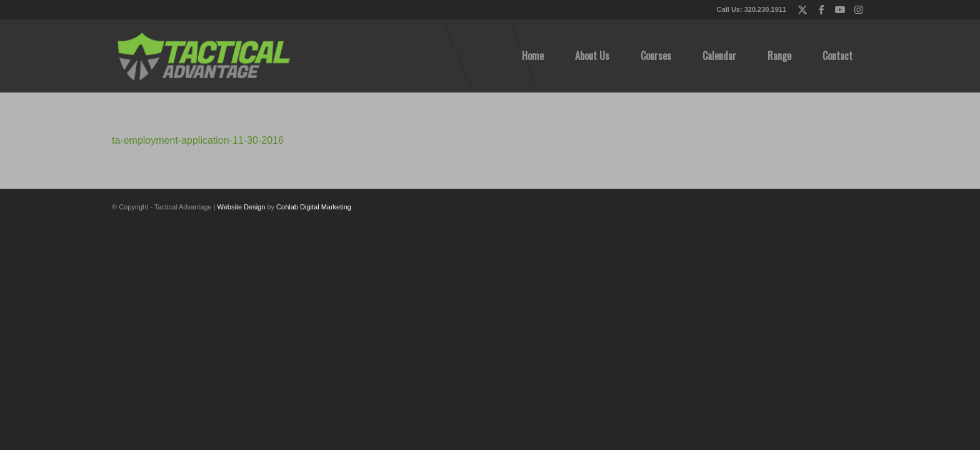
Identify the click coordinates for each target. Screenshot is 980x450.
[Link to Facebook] (821, 9)
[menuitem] (533, 56)
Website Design (242, 207)
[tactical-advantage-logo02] (203, 56)
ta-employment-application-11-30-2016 (198, 140)
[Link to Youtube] (840, 9)
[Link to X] (802, 9)
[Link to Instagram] (859, 9)
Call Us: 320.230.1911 (752, 9)
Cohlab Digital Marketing (314, 207)
